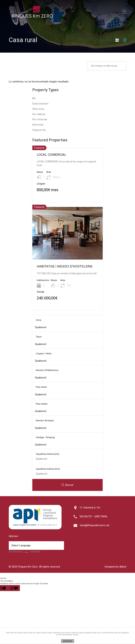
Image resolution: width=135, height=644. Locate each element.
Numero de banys (45, 420)
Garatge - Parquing (45, 437)
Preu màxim (42, 404)
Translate (32, 552)
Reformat (38, 125)
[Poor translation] (14, 588)
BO (34, 98)
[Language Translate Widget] (36, 546)
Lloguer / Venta (44, 353)
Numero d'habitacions (47, 370)
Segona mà (39, 130)
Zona (38, 320)
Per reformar (40, 119)
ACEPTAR (67, 641)
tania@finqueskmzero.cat (95, 525)
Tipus (39, 337)
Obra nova (38, 109)
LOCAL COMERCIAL (52, 155)
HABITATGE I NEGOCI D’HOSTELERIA (65, 266)
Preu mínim (41, 387)
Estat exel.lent (40, 104)
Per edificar (39, 114)
